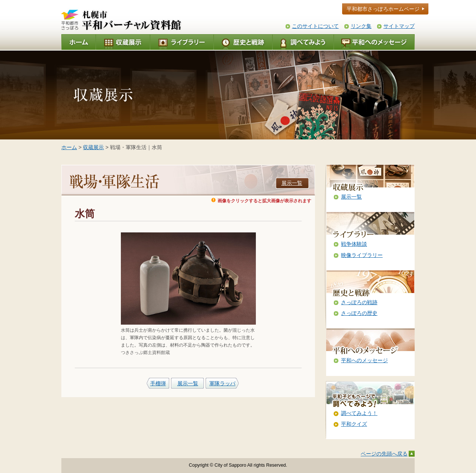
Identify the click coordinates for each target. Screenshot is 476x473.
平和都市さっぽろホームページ (383, 9)
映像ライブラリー (362, 255)
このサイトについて (315, 26)
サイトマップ (399, 26)
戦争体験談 (354, 244)
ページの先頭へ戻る (384, 454)
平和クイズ (354, 424)
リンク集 (361, 26)
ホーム (69, 147)
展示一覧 (292, 183)
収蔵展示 (93, 147)
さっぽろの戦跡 (359, 302)
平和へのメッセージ (364, 360)
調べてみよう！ (359, 413)
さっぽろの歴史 (359, 313)
